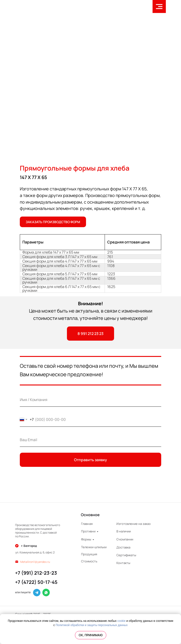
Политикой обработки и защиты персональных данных (92, 625)
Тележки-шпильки (94, 547)
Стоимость (89, 561)
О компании (125, 539)
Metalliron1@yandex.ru (35, 562)
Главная (87, 524)
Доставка (123, 547)
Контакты (123, 563)
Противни (88, 531)
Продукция (89, 554)
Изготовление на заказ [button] (134, 524)
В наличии (124, 531)
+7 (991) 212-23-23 (36, 573)
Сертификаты (126, 555)
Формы (86, 539)
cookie (121, 621)
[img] (38, 515)
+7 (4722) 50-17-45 (36, 582)
